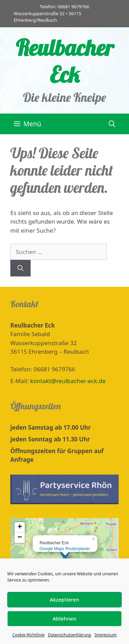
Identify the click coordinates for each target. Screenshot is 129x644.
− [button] (20, 538)
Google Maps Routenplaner (65, 549)
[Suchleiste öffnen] (112, 124)
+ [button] (20, 527)
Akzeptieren (65, 607)
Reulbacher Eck (65, 61)
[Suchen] (20, 268)
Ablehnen (64, 626)
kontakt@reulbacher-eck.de (68, 381)
